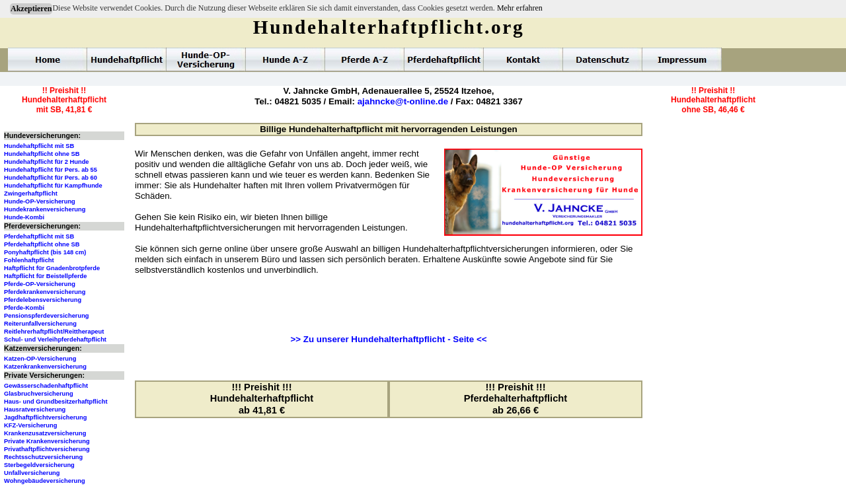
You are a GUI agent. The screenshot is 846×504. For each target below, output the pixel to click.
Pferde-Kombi (24, 308)
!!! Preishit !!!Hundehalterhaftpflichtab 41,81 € (262, 399)
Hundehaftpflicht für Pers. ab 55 (51, 170)
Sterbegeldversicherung (39, 465)
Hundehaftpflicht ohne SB (42, 154)
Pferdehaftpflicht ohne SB (42, 244)
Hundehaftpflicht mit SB (39, 146)
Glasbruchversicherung (39, 394)
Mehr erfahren (520, 8)
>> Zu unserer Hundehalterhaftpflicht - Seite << (389, 339)
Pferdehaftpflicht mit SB (39, 236)
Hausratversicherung (35, 410)
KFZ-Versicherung (30, 425)
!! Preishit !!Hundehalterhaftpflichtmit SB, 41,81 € (64, 100)
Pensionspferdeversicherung (47, 316)
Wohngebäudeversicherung (45, 481)
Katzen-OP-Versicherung (40, 359)
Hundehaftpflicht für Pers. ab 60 (51, 178)
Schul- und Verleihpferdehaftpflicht (55, 340)
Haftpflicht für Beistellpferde (45, 276)
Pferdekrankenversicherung (45, 292)
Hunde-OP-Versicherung (40, 201)
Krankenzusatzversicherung (45, 433)
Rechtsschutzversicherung (43, 457)
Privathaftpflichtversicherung (47, 449)
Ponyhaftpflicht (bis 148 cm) (45, 252)
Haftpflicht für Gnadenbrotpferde (52, 268)
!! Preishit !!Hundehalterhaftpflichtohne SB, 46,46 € (713, 100)
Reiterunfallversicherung (40, 324)
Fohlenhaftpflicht (29, 260)
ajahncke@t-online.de (403, 101)
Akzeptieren (31, 9)
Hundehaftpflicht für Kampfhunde (53, 186)
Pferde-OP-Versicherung (40, 284)
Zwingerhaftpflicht (31, 194)
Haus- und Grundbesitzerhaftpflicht (56, 402)
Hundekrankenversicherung (45, 209)
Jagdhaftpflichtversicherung (45, 417)
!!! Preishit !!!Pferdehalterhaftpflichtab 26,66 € (516, 399)
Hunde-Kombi (24, 217)
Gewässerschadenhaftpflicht (46, 386)
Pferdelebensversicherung (43, 300)
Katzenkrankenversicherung (45, 367)
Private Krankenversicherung (47, 441)
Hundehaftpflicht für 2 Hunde (47, 162)
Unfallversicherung (32, 473)
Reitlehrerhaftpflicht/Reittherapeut (54, 332)
